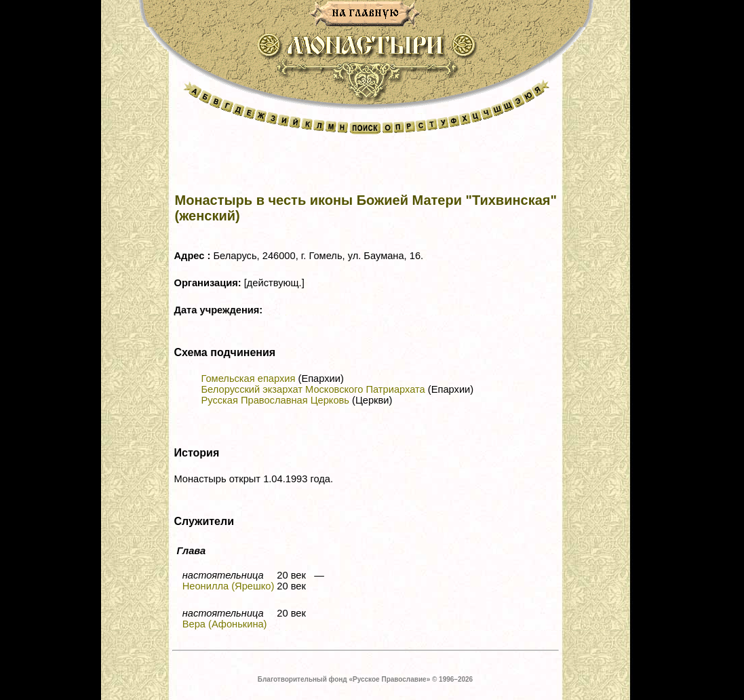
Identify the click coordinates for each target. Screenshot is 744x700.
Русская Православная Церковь (275, 400)
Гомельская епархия (249, 378)
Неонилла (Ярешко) (229, 586)
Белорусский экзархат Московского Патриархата (313, 389)
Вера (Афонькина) (225, 624)
